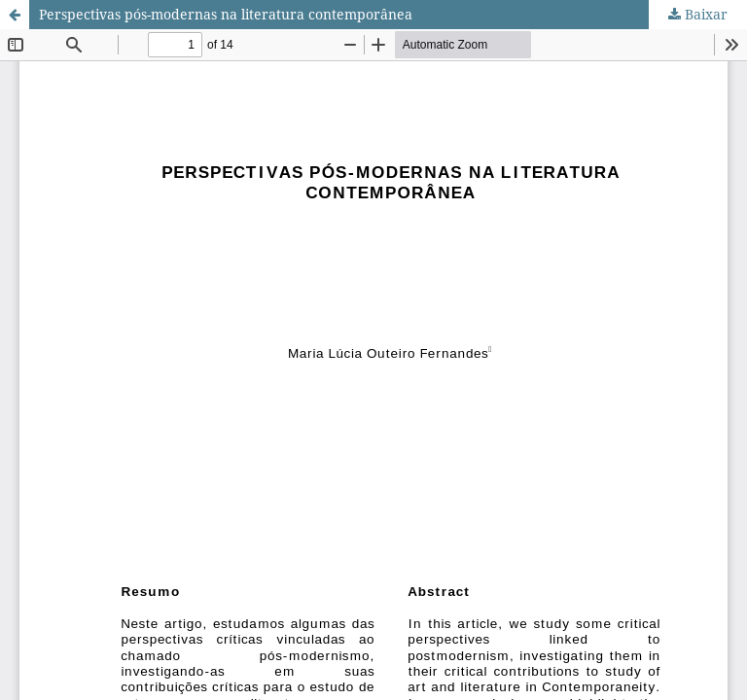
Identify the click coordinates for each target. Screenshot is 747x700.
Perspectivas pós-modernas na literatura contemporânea (226, 14)
